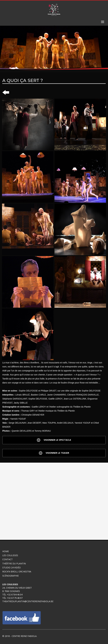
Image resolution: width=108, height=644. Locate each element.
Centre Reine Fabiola (24, 636)
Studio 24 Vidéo (11, 568)
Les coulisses (10, 555)
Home (6, 551)
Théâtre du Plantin (14, 563)
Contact (7, 559)
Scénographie (11, 576)
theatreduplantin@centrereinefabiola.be (28, 601)
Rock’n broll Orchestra (17, 572)
